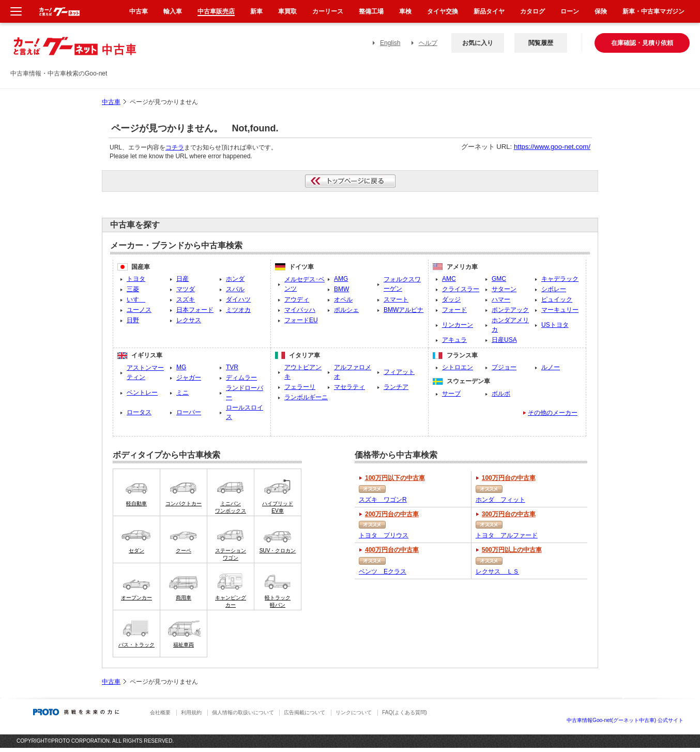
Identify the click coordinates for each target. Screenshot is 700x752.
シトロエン (458, 367)
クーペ (184, 551)
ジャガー (189, 378)
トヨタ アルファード (507, 535)
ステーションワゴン (231, 554)
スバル (235, 289)
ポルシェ (346, 310)
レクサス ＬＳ (497, 571)
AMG (341, 279)
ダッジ (451, 299)
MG (181, 367)
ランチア (396, 387)
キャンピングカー (231, 601)
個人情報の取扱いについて (243, 712)
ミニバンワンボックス (231, 507)
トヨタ (136, 279)
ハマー (501, 299)
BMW (341, 289)
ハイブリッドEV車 (278, 507)
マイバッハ (300, 310)
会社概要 (160, 712)
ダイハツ (238, 299)
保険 (601, 11)
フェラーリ (300, 387)
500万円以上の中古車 (512, 550)
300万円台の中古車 (509, 514)
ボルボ (501, 394)
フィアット (399, 372)
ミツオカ (238, 310)
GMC (499, 279)
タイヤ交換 (443, 11)
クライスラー (461, 289)
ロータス (139, 412)
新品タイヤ (489, 11)
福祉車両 (184, 645)
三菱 (133, 289)
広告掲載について (305, 712)
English (390, 43)
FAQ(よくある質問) (405, 712)
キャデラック (560, 279)
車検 (405, 11)
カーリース (328, 11)
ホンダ (235, 279)
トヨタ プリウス (384, 535)
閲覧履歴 (541, 43)
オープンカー (136, 598)
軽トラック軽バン (278, 601)
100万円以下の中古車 (395, 478)
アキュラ (454, 340)
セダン (136, 551)
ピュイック (557, 299)
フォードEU (301, 320)
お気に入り (478, 43)
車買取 (287, 11)
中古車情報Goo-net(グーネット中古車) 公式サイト (625, 720)
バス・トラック (136, 645)
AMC (449, 279)
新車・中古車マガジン (653, 11)
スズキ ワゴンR (383, 500)
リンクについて (354, 712)
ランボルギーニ (306, 397)
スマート (396, 299)
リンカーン (458, 325)
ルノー (551, 367)
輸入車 (173, 11)
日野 (133, 320)
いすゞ (136, 299)
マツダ (186, 289)
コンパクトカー (184, 503)
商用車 (184, 598)
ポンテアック (510, 310)
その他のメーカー (553, 413)
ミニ (182, 393)
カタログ (532, 11)
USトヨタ (555, 325)
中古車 (111, 102)
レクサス (189, 320)
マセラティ (349, 387)
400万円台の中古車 (392, 550)
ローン (570, 11)
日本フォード (195, 310)
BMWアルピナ (404, 310)
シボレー (554, 289)
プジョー (504, 367)
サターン (504, 289)
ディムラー (241, 378)
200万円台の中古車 (392, 514)
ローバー (189, 412)
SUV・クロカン (278, 551)
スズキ (186, 299)
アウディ (297, 299)
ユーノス (139, 310)
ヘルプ (428, 43)
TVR (232, 367)
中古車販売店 (216, 11)
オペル (343, 299)
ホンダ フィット (500, 500)
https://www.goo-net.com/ (552, 147)
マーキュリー (560, 310)
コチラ (175, 147)
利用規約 (191, 712)
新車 (256, 11)
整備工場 (371, 11)
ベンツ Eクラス (383, 571)
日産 (182, 279)
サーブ (451, 394)
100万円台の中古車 (509, 478)
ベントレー (142, 393)
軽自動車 (136, 503)
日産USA (504, 340)
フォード (454, 310)
